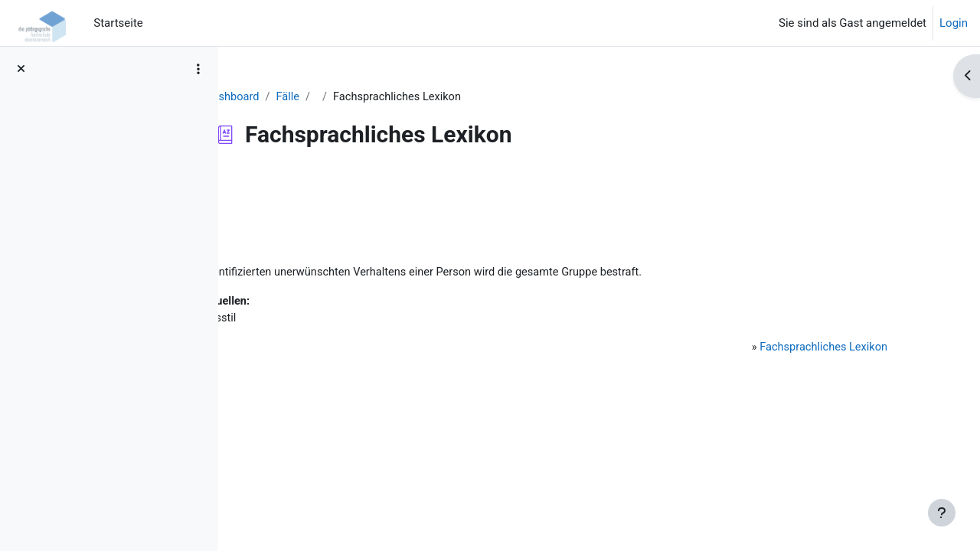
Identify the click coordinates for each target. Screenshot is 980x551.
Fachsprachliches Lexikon (808, 350)
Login (954, 23)
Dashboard (309, 97)
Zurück (276, 187)
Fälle (365, 97)
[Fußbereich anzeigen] (942, 513)
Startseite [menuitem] (118, 23)
